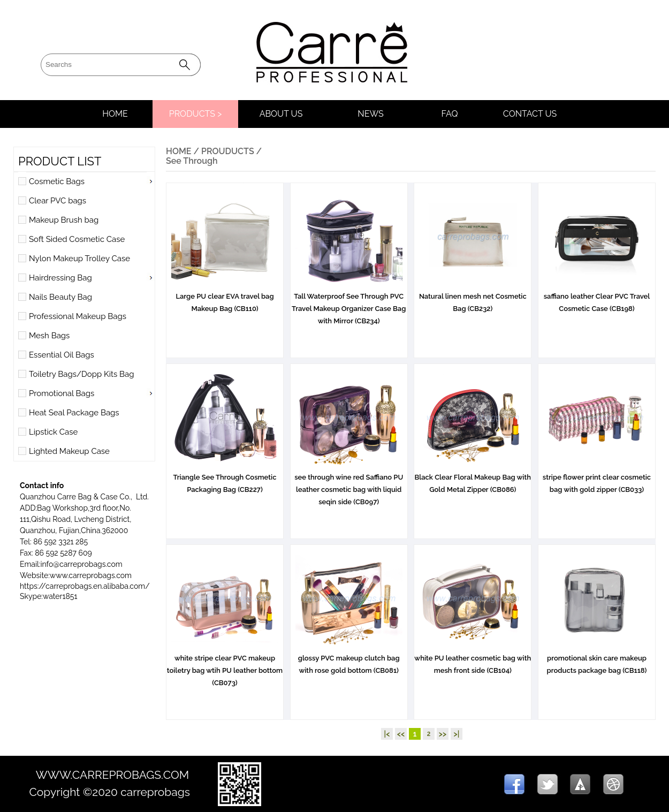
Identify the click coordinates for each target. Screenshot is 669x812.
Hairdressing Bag (60, 278)
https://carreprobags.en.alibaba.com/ (85, 586)
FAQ (450, 114)
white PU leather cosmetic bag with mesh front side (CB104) (473, 660)
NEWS (370, 114)
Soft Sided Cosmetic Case (77, 239)
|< (387, 734)
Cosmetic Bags (57, 181)
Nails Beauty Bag (60, 297)
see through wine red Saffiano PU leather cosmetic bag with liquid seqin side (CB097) (349, 485)
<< (401, 734)
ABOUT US (281, 114)
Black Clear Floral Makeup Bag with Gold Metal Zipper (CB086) (473, 479)
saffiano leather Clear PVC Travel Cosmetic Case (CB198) (597, 298)
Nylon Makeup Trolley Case (79, 259)
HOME (115, 114)
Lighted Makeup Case (69, 451)
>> (443, 734)
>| (457, 734)
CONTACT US (530, 114)
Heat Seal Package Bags (74, 413)
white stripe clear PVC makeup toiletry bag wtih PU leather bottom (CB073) (225, 666)
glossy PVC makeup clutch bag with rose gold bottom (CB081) (349, 660)
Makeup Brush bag (64, 220)
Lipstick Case (53, 432)
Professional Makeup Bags (78, 316)
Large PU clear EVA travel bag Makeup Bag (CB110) (225, 298)
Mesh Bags (49, 336)
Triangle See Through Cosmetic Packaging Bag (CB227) (225, 479)
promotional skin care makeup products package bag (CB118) (597, 660)
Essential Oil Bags (62, 355)
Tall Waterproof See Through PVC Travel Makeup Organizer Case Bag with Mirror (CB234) (349, 304)
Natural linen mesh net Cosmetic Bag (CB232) (473, 298)
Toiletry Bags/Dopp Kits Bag (82, 374)
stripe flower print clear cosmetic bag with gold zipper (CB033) (597, 479)
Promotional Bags (62, 393)
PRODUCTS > (196, 114)
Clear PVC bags (58, 201)
